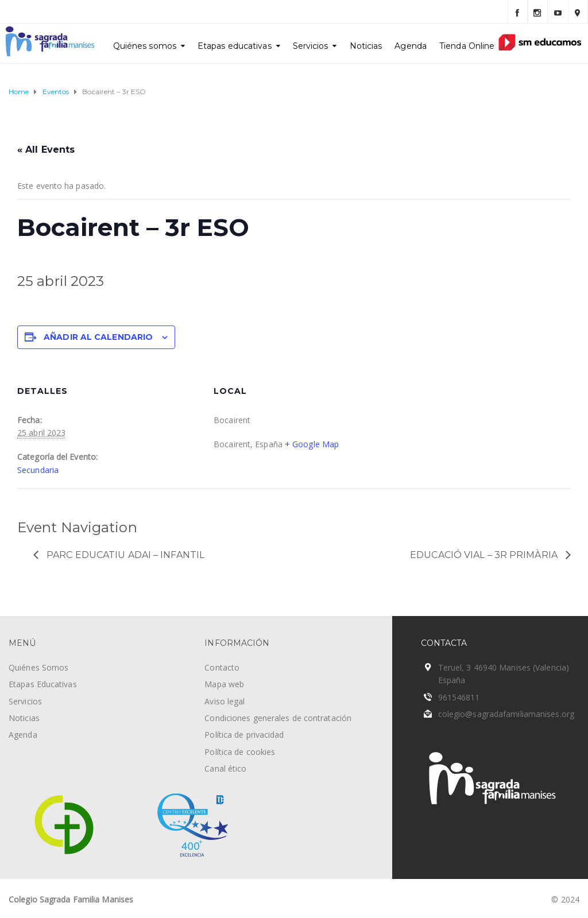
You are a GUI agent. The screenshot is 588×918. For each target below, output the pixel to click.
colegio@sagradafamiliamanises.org (506, 714)
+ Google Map (312, 444)
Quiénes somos (145, 46)
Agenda (411, 46)
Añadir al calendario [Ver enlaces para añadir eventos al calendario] (98, 337)
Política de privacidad (244, 735)
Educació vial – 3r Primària (485, 555)
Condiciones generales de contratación (278, 718)
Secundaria (38, 470)
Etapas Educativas (43, 684)
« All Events (46, 150)
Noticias (366, 46)
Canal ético (225, 768)
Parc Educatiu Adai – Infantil (124, 555)
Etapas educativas (235, 46)
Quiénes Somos (38, 667)
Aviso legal (225, 701)
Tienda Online (467, 46)
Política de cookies (240, 752)
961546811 (459, 697)
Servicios (311, 46)
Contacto (222, 667)
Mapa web (224, 684)
